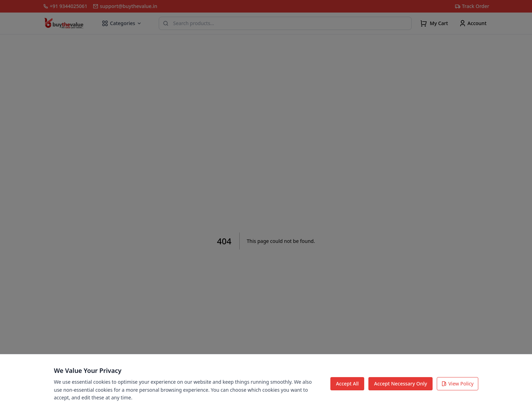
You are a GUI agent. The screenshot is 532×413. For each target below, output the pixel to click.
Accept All (347, 384)
